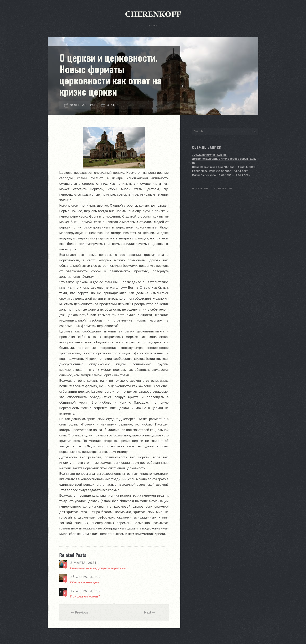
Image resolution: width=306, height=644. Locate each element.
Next (148, 612)
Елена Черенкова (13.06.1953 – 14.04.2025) (221, 171)
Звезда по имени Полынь (209, 155)
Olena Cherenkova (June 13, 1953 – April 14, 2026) (224, 167)
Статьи (113, 105)
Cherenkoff (225, 188)
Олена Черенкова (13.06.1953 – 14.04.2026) (221, 175)
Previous (82, 612)
